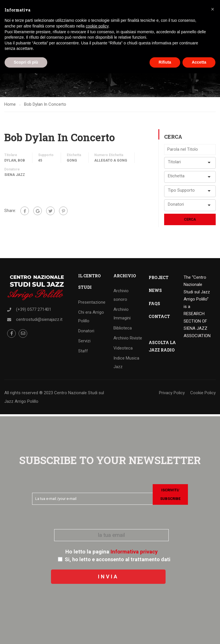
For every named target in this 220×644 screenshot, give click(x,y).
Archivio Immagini (122, 315)
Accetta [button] (199, 62)
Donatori (86, 333)
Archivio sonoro (121, 297)
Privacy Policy (172, 394)
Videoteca (123, 350)
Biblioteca (123, 330)
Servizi (84, 343)
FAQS (154, 305)
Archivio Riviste (128, 340)
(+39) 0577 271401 (34, 311)
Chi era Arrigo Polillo (91, 318)
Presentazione (92, 304)
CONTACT (159, 318)
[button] (213, 9)
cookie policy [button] (97, 26)
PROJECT (159, 279)
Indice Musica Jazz (126, 364)
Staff (83, 353)
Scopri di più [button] (26, 62)
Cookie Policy (203, 394)
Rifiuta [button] (165, 62)
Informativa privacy (134, 552)
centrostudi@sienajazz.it (39, 321)
